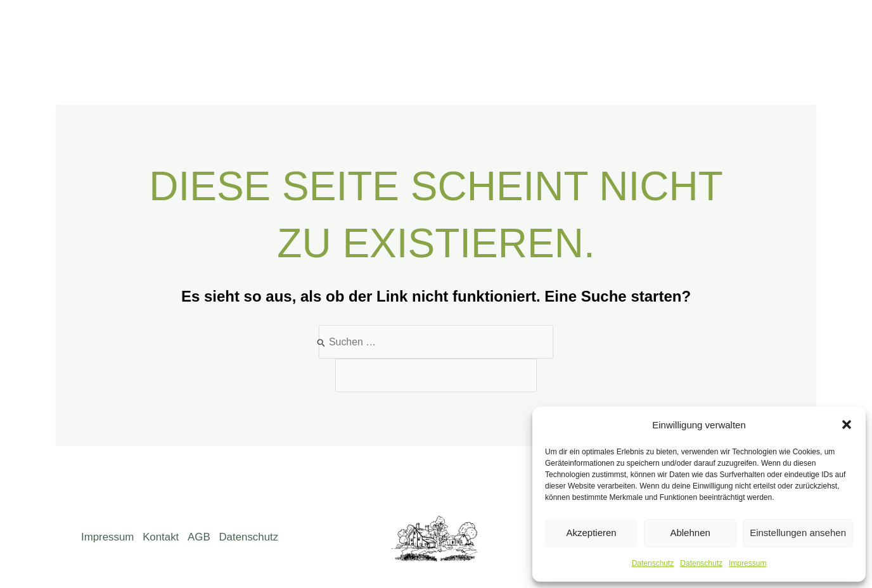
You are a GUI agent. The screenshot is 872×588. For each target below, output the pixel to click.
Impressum (747, 563)
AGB (202, 529)
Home (378, 32)
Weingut (500, 32)
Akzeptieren (591, 533)
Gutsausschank (631, 32)
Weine (557, 32)
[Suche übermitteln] (320, 342)
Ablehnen (690, 533)
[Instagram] (796, 33)
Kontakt (708, 32)
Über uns (436, 32)
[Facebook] (771, 33)
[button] (847, 425)
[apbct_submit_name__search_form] (539, 338)
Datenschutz (653, 563)
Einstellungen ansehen (798, 533)
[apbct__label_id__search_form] (436, 375)
